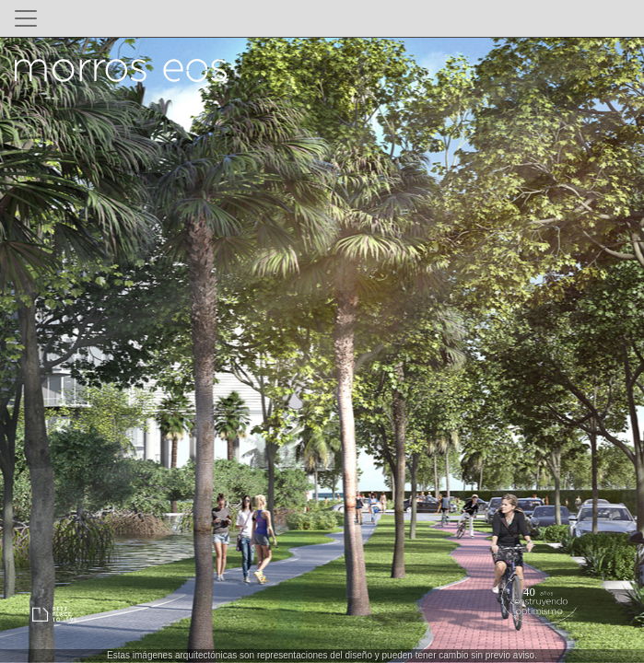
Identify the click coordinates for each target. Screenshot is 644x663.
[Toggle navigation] (26, 18)
